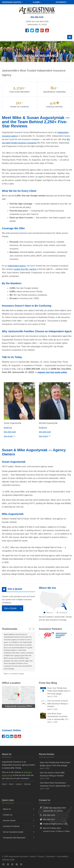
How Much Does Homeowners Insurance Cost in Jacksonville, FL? (56, 718)
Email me (8, 428)
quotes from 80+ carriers (25, 269)
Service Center (18, 820)
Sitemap (27, 784)
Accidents (62, 2)
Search (33, 856)
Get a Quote (10, 608)
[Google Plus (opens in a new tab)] (42, 30)
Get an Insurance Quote (18, 832)
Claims (37, 2)
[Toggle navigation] (70, 37)
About (11, 784)
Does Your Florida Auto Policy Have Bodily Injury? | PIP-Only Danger (56, 692)
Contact (19, 784)
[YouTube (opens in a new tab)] (47, 30)
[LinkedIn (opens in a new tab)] (37, 30)
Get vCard (10, 436)
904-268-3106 (10, 432)
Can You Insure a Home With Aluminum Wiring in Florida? (56, 705)
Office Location (11, 683)
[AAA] (56, 635)
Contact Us (18, 815)
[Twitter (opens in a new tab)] (32, 30)
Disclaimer (51, 856)
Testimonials (10, 629)
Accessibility (62, 856)
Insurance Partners (50, 629)
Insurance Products (18, 826)
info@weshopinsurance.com (55, 824)
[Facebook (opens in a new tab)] (27, 30)
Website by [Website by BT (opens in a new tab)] (8, 860)
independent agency (17, 266)
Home (4, 784)
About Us (18, 809)
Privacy (41, 856)
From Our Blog (48, 683)
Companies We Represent (18, 838)
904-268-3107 (49, 819)
